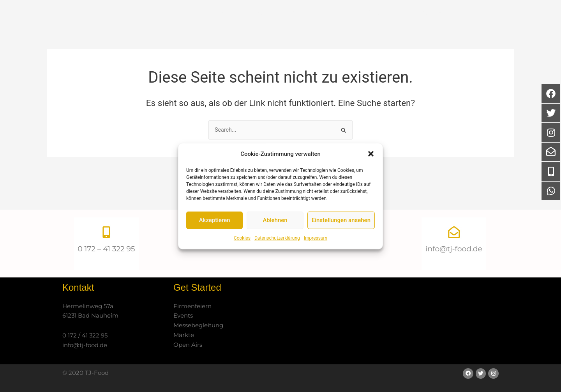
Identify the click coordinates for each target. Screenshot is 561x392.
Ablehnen (275, 220)
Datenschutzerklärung (277, 238)
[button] (371, 154)
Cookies (242, 238)
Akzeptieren (215, 220)
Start (228, 27)
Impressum (316, 238)
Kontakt (438, 27)
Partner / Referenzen (374, 27)
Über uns (263, 27)
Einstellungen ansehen (341, 220)
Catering (310, 27)
